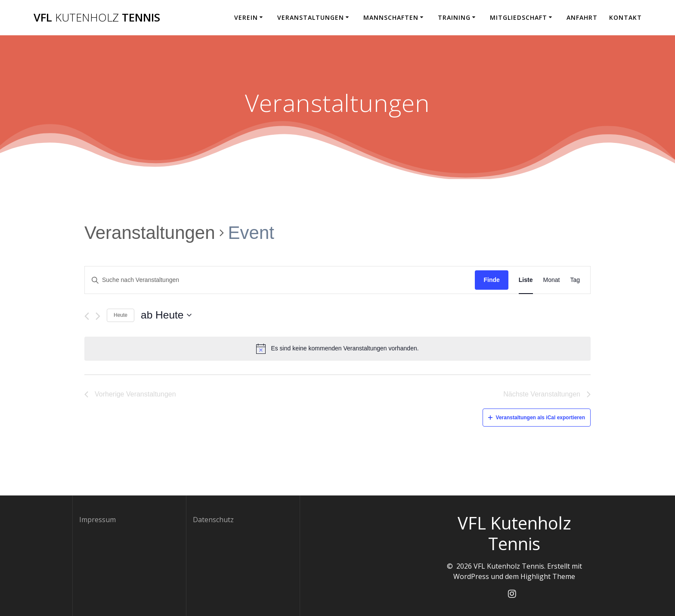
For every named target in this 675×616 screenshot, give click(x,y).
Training (454, 17)
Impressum (98, 520)
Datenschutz (213, 520)
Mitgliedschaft (519, 17)
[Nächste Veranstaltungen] (98, 316)
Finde (491, 280)
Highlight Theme (548, 576)
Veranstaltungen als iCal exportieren (537, 418)
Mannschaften (391, 17)
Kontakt (625, 17)
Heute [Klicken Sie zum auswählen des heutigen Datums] (121, 315)
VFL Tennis (97, 18)
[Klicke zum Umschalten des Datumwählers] (166, 315)
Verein (246, 17)
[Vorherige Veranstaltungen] (87, 316)
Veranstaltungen (311, 17)
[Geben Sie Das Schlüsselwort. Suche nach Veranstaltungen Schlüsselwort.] (280, 280)
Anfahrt (582, 17)
